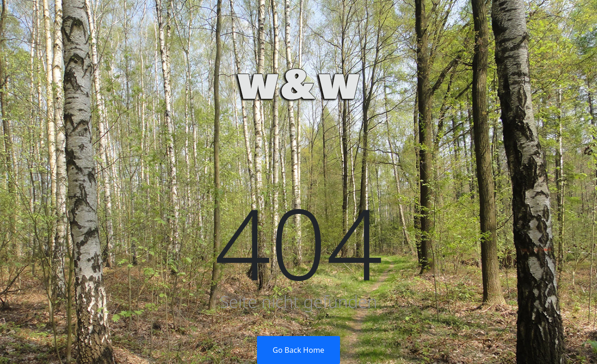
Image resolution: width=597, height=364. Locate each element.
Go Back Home (299, 350)
